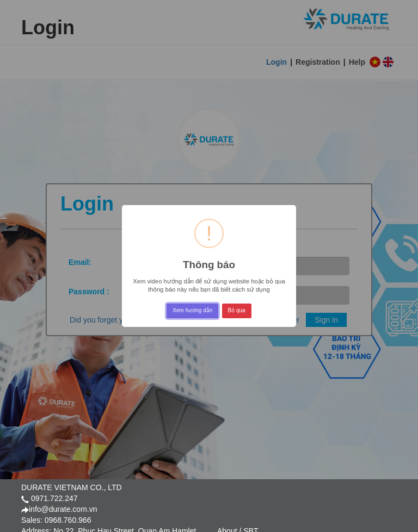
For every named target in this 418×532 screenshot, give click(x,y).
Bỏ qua (237, 310)
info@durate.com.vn (63, 509)
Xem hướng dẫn (192, 310)
